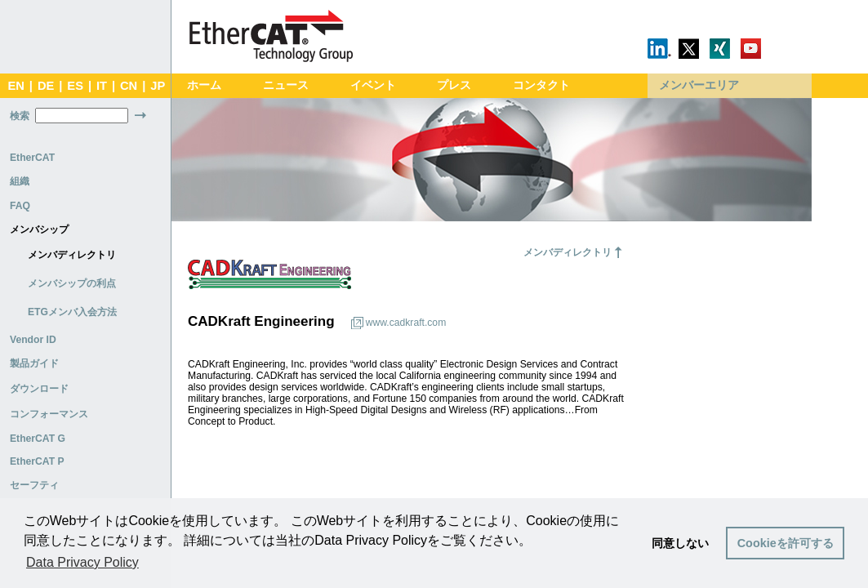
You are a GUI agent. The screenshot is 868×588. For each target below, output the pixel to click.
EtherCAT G (38, 439)
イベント (373, 85)
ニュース (286, 85)
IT (102, 86)
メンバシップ (39, 229)
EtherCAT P (37, 461)
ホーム (204, 85)
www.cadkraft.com (406, 323)
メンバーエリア (699, 85)
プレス (454, 85)
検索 (20, 116)
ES (75, 86)
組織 (20, 181)
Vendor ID (33, 340)
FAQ (20, 206)
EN (16, 86)
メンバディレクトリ (72, 255)
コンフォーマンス (49, 414)
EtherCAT (32, 158)
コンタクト (541, 85)
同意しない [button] (680, 543)
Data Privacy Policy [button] (82, 562)
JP (158, 86)
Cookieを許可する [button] (786, 543)
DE (46, 86)
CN (129, 86)
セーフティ (34, 485)
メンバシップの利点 (72, 283)
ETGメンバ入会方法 (72, 312)
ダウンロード (39, 389)
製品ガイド (34, 363)
